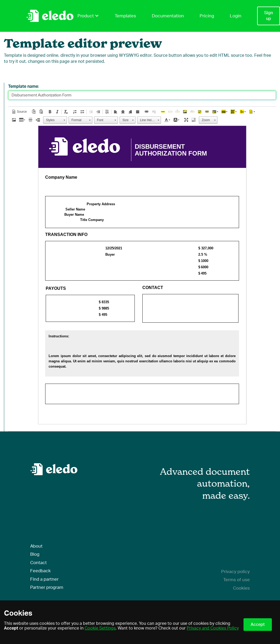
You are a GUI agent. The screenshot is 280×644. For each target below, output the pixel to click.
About (36, 546)
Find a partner (44, 579)
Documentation (168, 16)
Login (236, 16)
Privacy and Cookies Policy (213, 628)
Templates (125, 16)
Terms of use (237, 580)
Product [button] (88, 16)
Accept (258, 625)
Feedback (40, 571)
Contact (38, 563)
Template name (23, 86)
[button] (19, 112)
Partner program (47, 587)
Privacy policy (235, 572)
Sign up (269, 16)
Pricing (207, 16)
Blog (35, 554)
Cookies (241, 588)
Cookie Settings (100, 628)
